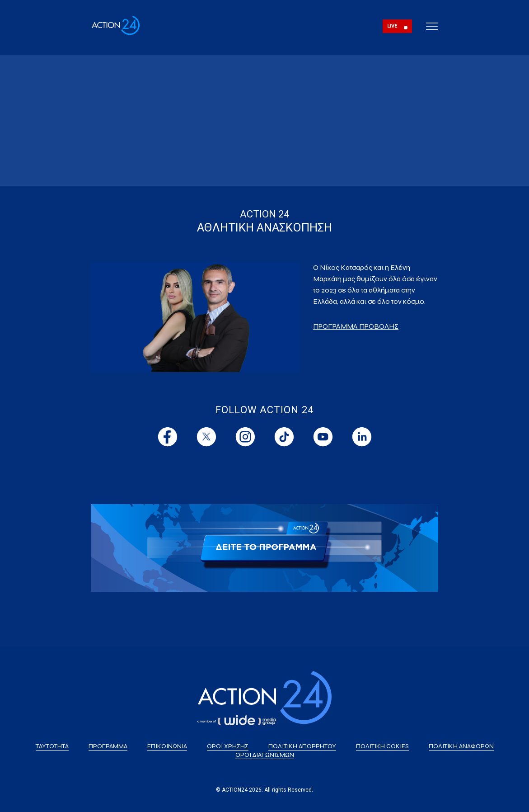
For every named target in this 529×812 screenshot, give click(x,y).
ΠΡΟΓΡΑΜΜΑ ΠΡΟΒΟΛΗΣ (356, 326)
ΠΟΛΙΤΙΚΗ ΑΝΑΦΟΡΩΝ (461, 746)
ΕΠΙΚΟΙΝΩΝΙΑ (167, 746)
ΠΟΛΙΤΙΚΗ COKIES (382, 746)
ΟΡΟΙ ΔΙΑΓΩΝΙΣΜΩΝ (265, 755)
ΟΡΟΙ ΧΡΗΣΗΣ (228, 746)
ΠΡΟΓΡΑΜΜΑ (108, 746)
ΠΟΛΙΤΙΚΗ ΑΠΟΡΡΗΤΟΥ (302, 746)
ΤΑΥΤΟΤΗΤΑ (52, 746)
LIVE (392, 26)
